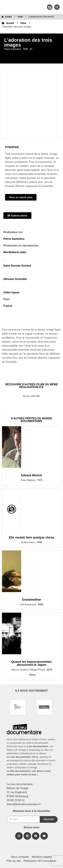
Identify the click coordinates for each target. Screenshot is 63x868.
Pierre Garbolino (14, 239)
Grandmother (31, 600)
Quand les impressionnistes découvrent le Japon (31, 663)
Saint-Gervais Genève (17, 266)
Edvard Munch (31, 475)
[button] (50, 7)
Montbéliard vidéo (15, 252)
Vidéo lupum (11, 292)
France (8, 306)
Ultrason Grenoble (15, 279)
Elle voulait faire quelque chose (32, 537)
